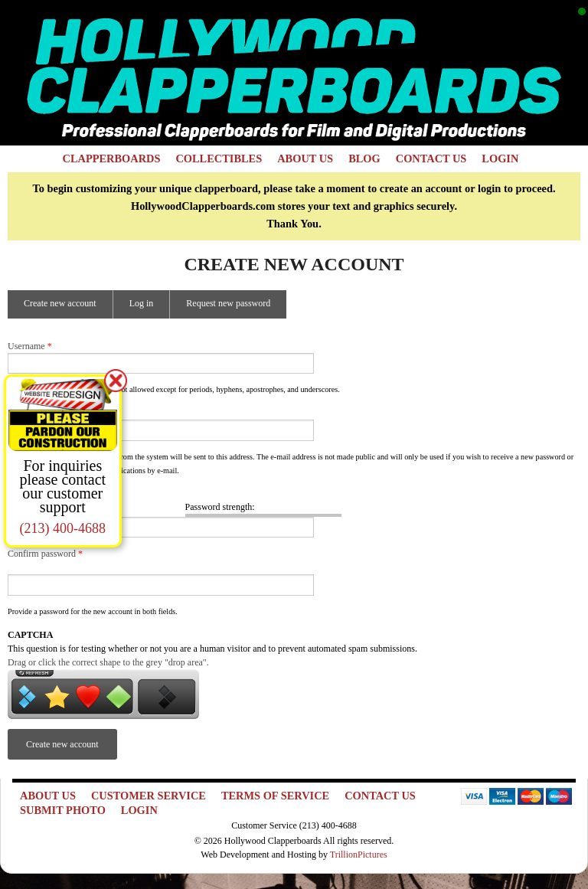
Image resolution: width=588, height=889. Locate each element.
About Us (305, 159)
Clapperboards (112, 159)
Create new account (68, 308)
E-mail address (39, 413)
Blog (364, 159)
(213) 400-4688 (63, 528)
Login (500, 159)
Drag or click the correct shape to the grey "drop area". (108, 662)
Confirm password (45, 554)
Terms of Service (275, 796)
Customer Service (149, 796)
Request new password (228, 303)
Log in (142, 303)
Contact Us (431, 159)
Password (29, 494)
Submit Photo (63, 810)
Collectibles (219, 159)
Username (30, 346)
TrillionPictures (359, 855)
